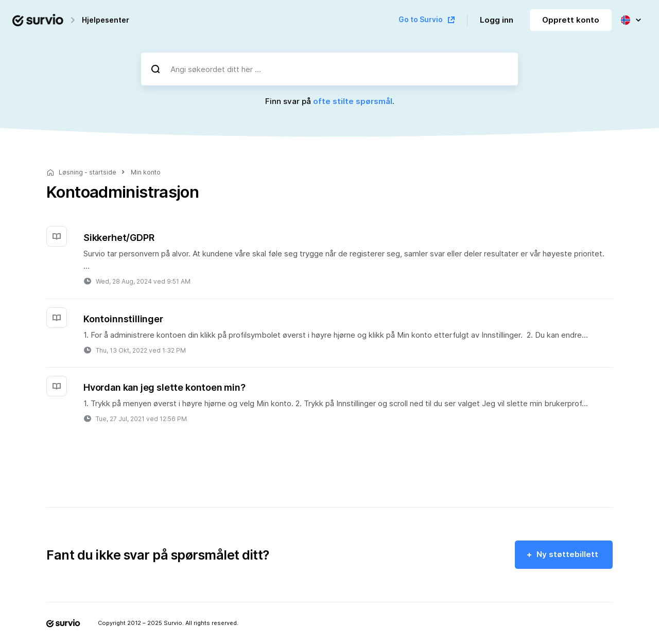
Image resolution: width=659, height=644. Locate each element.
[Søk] (155, 69)
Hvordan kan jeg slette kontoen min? (164, 387)
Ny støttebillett (567, 554)
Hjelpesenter (106, 20)
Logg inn (497, 20)
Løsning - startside (88, 172)
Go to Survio (421, 20)
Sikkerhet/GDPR (119, 238)
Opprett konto (571, 20)
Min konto (146, 172)
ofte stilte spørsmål (353, 101)
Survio (173, 623)
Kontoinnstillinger (123, 319)
